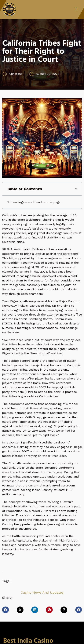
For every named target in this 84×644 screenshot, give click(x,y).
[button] (76, 189)
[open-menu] (78, 10)
